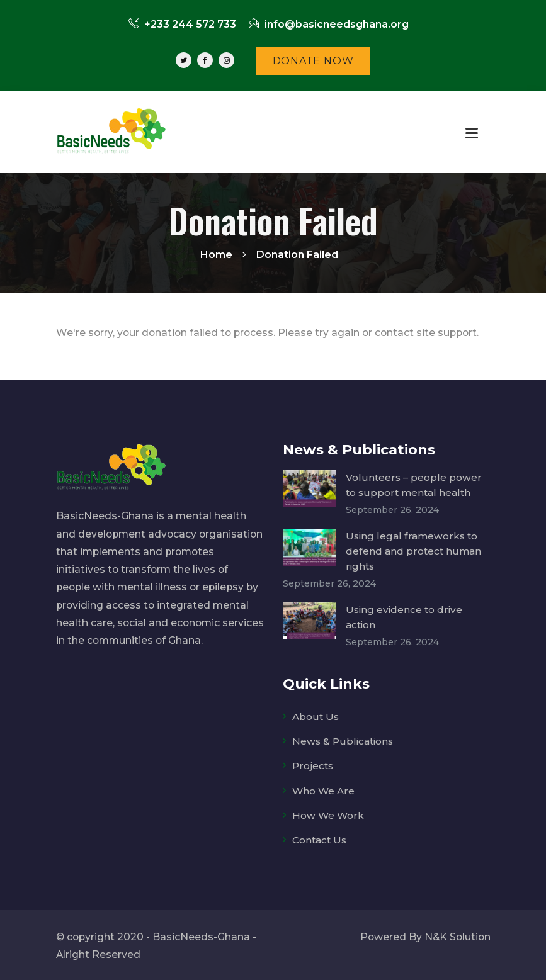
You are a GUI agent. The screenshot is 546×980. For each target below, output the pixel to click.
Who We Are (324, 788)
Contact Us (321, 838)
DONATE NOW (313, 61)
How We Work (328, 814)
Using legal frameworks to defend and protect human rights (414, 550)
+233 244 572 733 (182, 24)
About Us (316, 715)
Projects (313, 764)
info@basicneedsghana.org (329, 24)
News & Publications (344, 739)
